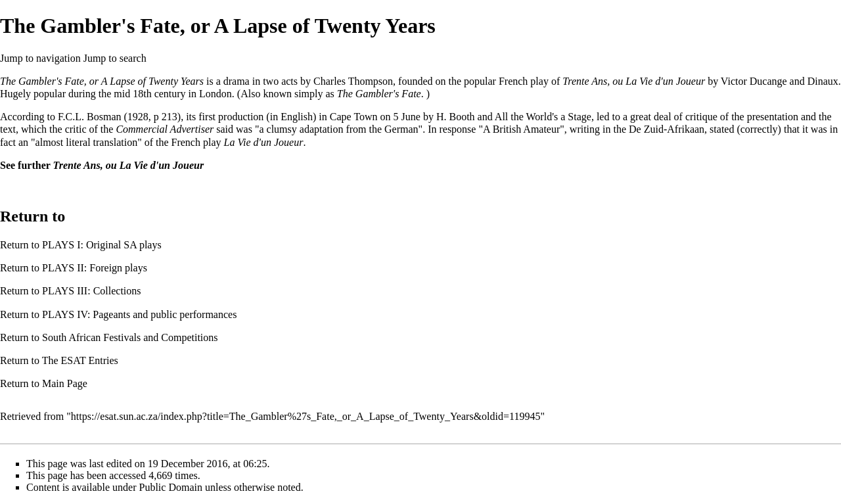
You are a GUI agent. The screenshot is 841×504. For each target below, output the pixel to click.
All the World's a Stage (543, 117)
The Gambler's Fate (379, 94)
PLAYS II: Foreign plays (95, 268)
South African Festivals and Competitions (130, 337)
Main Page (65, 383)
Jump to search (115, 58)
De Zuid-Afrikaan (667, 129)
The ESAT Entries (80, 360)
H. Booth (456, 117)
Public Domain (171, 487)
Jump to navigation (40, 58)
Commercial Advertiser (165, 129)
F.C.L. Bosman (90, 117)
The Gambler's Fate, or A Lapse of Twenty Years (102, 81)
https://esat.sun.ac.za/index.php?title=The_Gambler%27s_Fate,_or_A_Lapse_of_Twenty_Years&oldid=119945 (306, 416)
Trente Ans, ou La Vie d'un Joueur (634, 81)
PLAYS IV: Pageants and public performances (139, 314)
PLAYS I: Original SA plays (102, 245)
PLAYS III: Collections (92, 291)
